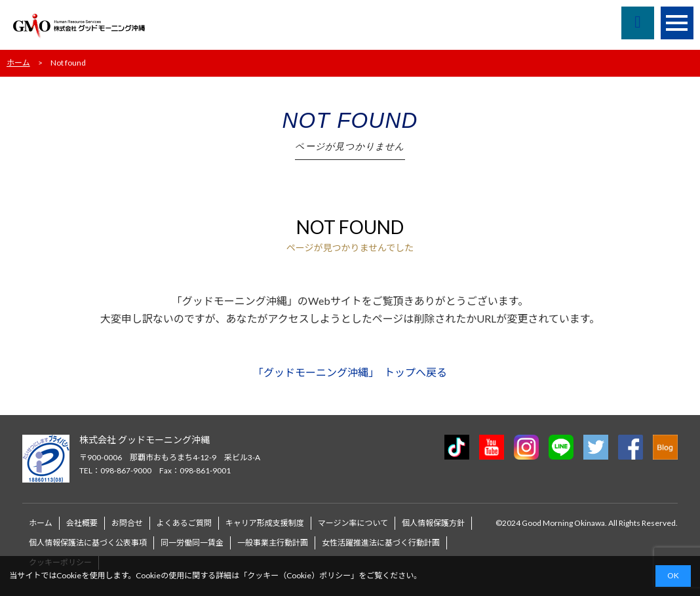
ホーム (18, 63)
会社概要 (82, 523)
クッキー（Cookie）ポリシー (299, 575)
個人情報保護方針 (433, 523)
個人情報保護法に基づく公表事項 (88, 543)
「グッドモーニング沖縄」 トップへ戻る (350, 372)
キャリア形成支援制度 (265, 523)
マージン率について (353, 523)
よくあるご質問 (184, 523)
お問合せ (127, 523)
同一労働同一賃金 (192, 543)
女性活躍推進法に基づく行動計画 (381, 543)
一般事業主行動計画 (273, 543)
